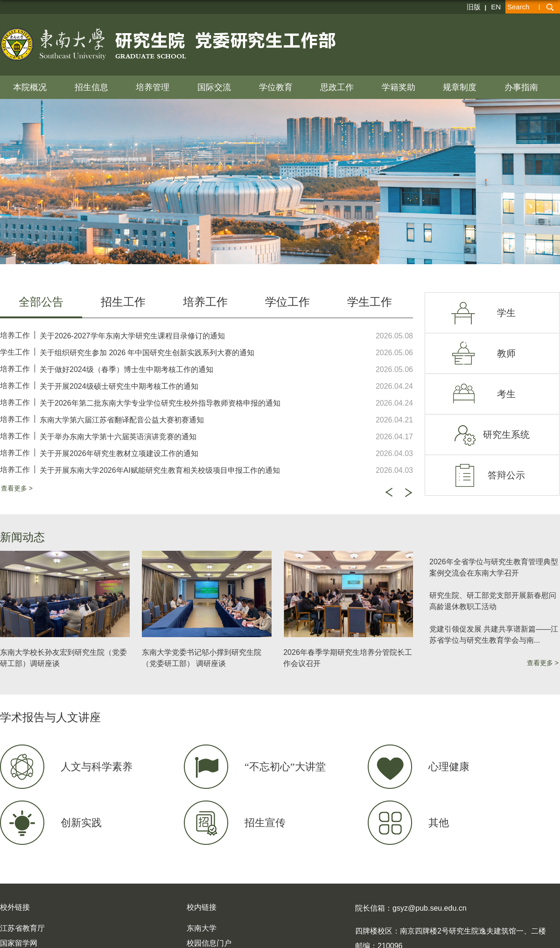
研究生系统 (506, 435)
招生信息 (91, 87)
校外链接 (15, 907)
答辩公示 (506, 475)
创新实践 (81, 823)
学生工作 (15, 352)
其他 (439, 823)
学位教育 (276, 87)
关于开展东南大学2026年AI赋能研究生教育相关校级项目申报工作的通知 (160, 470)
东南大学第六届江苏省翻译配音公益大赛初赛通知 (122, 420)
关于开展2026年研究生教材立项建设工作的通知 (119, 453)
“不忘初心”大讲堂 (285, 767)
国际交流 (214, 87)
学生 (506, 313)
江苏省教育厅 (22, 928)
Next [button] (408, 493)
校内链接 (202, 907)
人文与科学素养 (97, 767)
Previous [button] (389, 492)
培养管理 (153, 87)
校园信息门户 (209, 943)
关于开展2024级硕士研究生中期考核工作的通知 (119, 386)
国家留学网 (19, 943)
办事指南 (521, 87)
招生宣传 (265, 823)
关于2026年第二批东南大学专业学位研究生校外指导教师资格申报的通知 (160, 403)
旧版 (474, 7)
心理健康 (449, 767)
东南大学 (202, 928)
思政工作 (337, 87)
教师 (506, 353)
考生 (506, 394)
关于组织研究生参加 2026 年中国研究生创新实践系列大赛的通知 (147, 353)
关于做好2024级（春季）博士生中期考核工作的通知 (126, 369)
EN (496, 7)
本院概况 (30, 87)
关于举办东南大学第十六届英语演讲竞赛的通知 (118, 437)
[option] (206, 402)
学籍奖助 (399, 87)
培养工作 (15, 335)
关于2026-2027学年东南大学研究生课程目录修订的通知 (132, 336)
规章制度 (460, 87)
